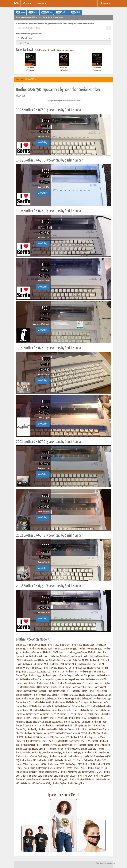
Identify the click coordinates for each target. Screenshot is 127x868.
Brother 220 (101, 645)
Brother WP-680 (96, 780)
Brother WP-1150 (35, 776)
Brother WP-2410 (85, 776)
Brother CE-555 (35, 676)
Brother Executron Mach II (49, 730)
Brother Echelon (79, 710)
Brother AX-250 (23, 668)
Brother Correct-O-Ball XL (96, 680)
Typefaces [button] (61, 12)
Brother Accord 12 (23, 657)
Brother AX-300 (50, 668)
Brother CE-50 (22, 676)
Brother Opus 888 (86, 745)
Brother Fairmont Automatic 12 (74, 730)
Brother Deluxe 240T (84, 699)
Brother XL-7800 (60, 784)
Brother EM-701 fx (99, 722)
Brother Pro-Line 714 (58, 757)
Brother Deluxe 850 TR (101, 706)
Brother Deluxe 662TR (62, 703)
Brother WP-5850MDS (79, 780)
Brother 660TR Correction (57, 653)
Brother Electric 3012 (77, 718)
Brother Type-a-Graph (26, 768)
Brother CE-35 (85, 672)
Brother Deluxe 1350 (69, 695)
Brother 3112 (59, 649)
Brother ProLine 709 (85, 760)
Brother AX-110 (82, 660)
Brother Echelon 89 (102, 714)
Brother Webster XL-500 (71, 772)
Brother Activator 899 (51, 660)
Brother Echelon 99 (41, 718)
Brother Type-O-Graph (46, 768)
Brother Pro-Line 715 (77, 757)
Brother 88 (85, 653)
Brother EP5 (33, 730)
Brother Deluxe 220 (48, 699)
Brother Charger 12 (68, 676)
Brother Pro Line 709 (93, 753)
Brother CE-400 (99, 672)
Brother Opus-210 (89, 749)
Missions (42, 3)
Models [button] (33, 12)
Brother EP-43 (74, 726)
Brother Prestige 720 (75, 753)
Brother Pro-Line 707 (40, 757)
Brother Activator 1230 (63, 657)
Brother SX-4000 (103, 764)
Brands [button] (20, 12)
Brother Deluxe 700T (98, 703)
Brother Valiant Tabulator (26, 772)
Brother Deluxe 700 (80, 703)
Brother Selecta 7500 (38, 764)
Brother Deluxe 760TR (44, 706)
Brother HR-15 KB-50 (49, 737)
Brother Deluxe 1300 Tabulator (47, 695)
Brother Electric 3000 (59, 718)
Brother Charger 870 (28, 680)
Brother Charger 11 (51, 676)
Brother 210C (89, 645)
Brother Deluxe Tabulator (61, 710)
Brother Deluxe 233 (66, 699)
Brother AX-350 (79, 668)
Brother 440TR (39, 653)
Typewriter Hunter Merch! (64, 795)
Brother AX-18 (71, 664)
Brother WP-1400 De (68, 776)
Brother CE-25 (59, 672)
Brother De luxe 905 (24, 695)
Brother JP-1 (64, 737)
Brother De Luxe (45, 691)
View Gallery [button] (43, 143)
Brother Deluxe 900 (42, 710)
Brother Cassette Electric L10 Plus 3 (37, 672)
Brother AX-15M (57, 664)
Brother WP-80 (31, 784)
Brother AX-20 (85, 664)
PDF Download (30, 70)
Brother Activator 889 (32, 660)
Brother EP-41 (61, 726)
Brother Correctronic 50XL (27, 691)
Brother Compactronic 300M (73, 680)
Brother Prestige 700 (37, 753)
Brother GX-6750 (32, 733)
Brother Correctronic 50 (97, 687)
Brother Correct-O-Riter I (47, 683)
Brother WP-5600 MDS (41, 780)
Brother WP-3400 (23, 780)
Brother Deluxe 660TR (42, 703)
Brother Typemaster (64, 768)
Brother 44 (27, 653)
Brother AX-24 (98, 664)
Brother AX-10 (68, 660)
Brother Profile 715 (45, 760)
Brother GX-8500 (93, 733)
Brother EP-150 (22, 726)
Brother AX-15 (43, 664)
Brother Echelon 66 (34, 714)
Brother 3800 (84, 649)
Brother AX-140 (29, 664)
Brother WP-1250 (51, 776)
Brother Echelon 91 (24, 718)
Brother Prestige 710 (56, 753)
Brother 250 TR (22, 649)
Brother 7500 (74, 653)
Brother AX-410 (94, 668)
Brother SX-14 (89, 764)
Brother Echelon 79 (68, 714)
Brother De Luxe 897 (80, 691)
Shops (72, 50)
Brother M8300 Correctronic (68, 741)
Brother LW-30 (34, 741)
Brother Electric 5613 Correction (77, 722)
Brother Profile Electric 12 (65, 760)
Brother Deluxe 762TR (64, 706)
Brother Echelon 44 (95, 710)
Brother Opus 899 (40, 749)
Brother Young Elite (76, 784)
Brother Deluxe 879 (24, 710)
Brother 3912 (97, 649)
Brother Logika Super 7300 (93, 737)
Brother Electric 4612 (54, 722)
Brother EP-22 (48, 726)
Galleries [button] (47, 12)
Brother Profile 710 (28, 760)
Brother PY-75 (101, 760)
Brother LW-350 (48, 741)
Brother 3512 (72, 649)
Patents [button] (76, 12)
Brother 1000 (53, 645)
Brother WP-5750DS (60, 780)
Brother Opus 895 (23, 749)
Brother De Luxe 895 (62, 691)
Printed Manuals (40, 50)
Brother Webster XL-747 (92, 772)
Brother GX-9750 (32, 737)
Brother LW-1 (21, 741)
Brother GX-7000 (47, 733)
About (27, 3)
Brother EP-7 (21, 730)
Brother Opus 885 (70, 745)
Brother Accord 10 (99, 653)
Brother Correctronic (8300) (30, 687)
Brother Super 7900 (74, 764)
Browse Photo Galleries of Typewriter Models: (29, 34)
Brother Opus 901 (72, 749)
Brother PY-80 (22, 764)
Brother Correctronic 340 (53, 687)
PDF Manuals (51, 50)
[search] (63, 38)
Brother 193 (65, 645)
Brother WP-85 (45, 784)
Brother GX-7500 (63, 733)
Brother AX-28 (36, 668)
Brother (23, 79)
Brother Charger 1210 (86, 676)
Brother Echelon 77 (51, 714)
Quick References (63, 50)
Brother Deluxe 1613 (30, 699)
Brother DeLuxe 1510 (88, 695)
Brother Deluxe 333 (102, 699)
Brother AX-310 (65, 668)
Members (105, 3)
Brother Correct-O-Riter (26, 683)
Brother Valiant (80, 768)
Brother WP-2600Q (102, 776)
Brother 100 (21, 645)
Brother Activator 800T (84, 657)
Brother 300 (35, 649)
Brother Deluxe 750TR (25, 706)
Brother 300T (47, 649)
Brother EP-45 (100, 726)
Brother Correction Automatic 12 (72, 683)
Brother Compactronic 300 (49, 680)
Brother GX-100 (95, 730)
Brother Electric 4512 (35, 722)
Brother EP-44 (87, 726)
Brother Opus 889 (102, 745)
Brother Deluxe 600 (24, 703)
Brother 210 (77, 645)
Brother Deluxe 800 (82, 706)
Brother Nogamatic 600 (51, 745)
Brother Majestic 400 (90, 741)
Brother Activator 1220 (42, 657)
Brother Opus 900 (56, 749)
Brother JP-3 (76, 737)
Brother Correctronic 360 (75, 687)
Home (18, 79)
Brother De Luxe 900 (98, 691)
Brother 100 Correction (37, 645)
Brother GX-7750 (78, 733)
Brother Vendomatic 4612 (49, 772)
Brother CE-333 (72, 672)
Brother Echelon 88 (85, 714)
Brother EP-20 (36, 726)
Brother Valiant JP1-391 (98, 768)
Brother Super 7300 (56, 764)
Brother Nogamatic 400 (30, 745)
